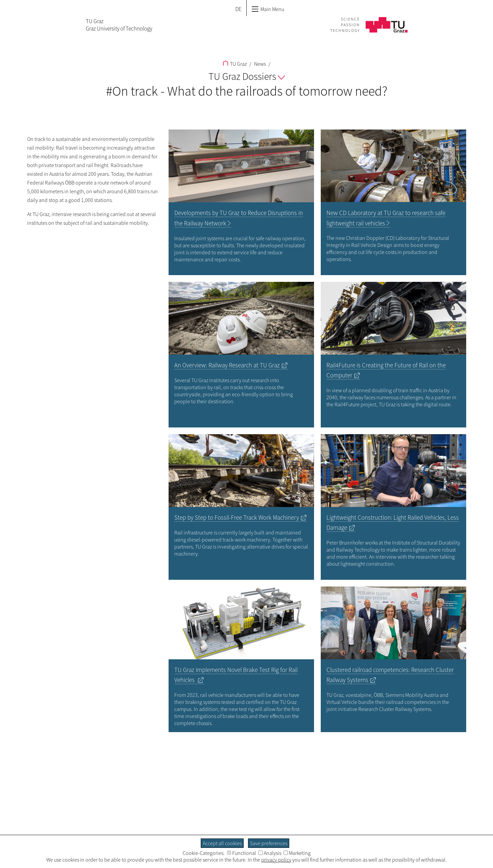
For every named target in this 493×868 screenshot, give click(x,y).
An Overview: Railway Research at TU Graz (227, 365)
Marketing (297, 853)
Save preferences (269, 843)
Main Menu (268, 9)
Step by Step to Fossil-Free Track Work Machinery (237, 518)
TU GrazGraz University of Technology (119, 25)
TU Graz (235, 64)
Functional (241, 853)
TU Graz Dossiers (247, 76)
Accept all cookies (222, 843)
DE (238, 9)
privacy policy (276, 860)
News (259, 64)
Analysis (270, 853)
